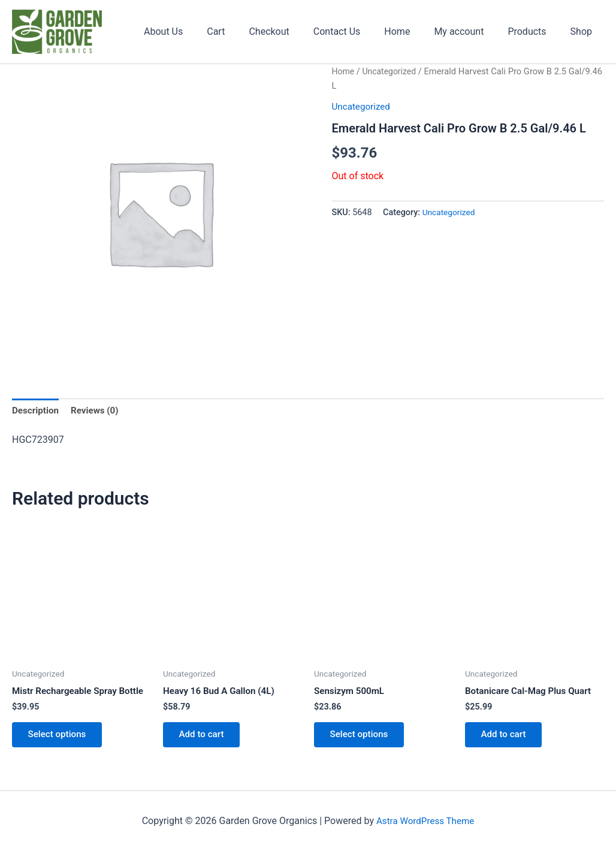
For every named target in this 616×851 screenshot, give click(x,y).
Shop (584, 31)
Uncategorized (392, 71)
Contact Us (359, 31)
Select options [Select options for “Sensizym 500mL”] (363, 738)
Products (534, 31)
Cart (247, 31)
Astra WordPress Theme (425, 821)
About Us (199, 31)
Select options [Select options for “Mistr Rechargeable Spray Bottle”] (61, 738)
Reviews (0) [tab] (98, 411)
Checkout (295, 31)
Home (414, 31)
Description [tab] (37, 411)
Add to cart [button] (205, 738)
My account (471, 31)
